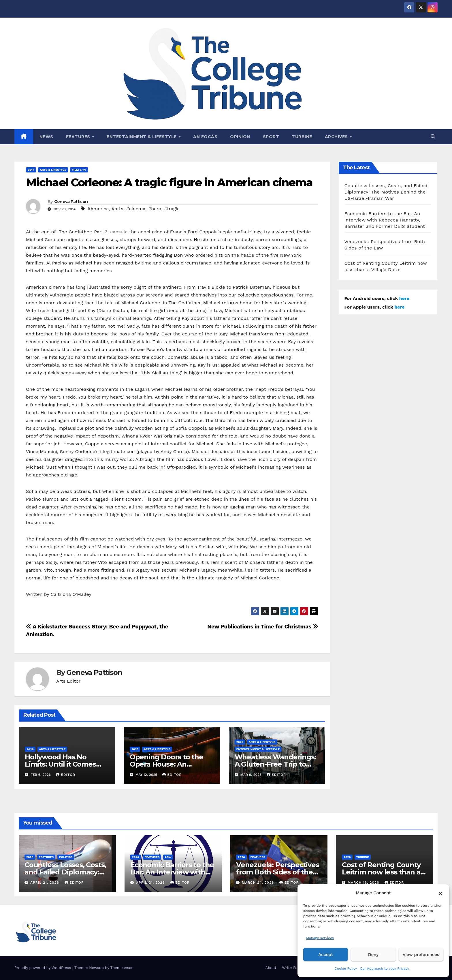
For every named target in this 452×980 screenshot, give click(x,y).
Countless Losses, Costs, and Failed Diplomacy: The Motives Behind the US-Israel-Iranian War (386, 192)
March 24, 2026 (259, 883)
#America (98, 209)
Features (79, 137)
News (46, 137)
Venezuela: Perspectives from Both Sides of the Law (277, 872)
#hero (155, 209)
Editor (66, 775)
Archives (337, 137)
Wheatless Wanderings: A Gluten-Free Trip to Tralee (275, 764)
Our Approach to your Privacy (384, 968)
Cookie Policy (346, 968)
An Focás (205, 137)
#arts (117, 209)
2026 (30, 749)
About (271, 968)
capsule (119, 232)
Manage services (320, 938)
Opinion (240, 137)
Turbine (302, 137)
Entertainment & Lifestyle (142, 137)
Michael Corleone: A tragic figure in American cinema (169, 182)
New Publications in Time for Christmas (263, 627)
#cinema (136, 209)
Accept (326, 955)
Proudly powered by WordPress (43, 968)
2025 (135, 749)
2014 (31, 170)
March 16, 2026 (364, 883)
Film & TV (79, 170)
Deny (373, 955)
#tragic (172, 209)
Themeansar (122, 968)
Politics (66, 857)
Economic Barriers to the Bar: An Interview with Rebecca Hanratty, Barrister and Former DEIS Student (385, 220)
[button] (440, 893)
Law (168, 857)
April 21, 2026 (45, 883)
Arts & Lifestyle (53, 170)
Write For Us (294, 968)
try (267, 232)
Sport (271, 137)
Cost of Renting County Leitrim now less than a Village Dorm (381, 872)
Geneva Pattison (71, 202)
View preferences (421, 955)
